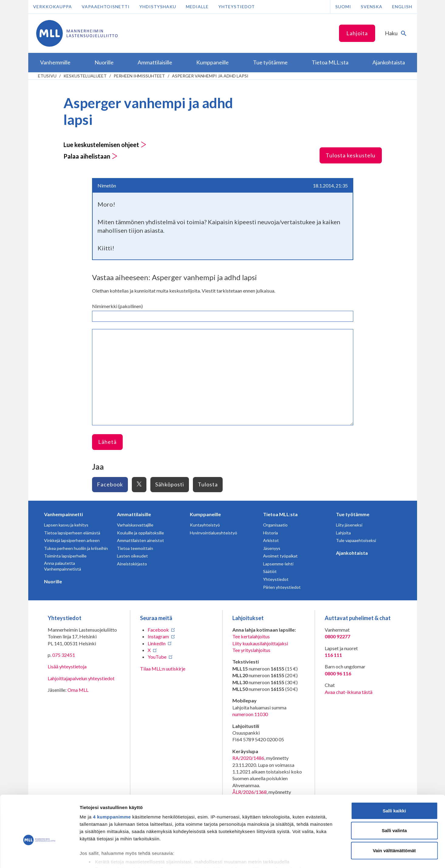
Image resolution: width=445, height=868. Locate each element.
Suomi (343, 7)
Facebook (110, 484)
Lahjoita (357, 33)
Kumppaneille (205, 514)
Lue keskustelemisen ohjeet (105, 145)
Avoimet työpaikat (280, 556)
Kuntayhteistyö (205, 525)
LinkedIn (157, 643)
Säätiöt (270, 571)
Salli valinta (394, 795)
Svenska (372, 7)
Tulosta (208, 484)
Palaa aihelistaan (91, 156)
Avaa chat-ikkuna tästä (349, 692)
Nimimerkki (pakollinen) (117, 306)
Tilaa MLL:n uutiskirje (163, 669)
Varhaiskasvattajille (135, 525)
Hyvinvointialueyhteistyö (214, 533)
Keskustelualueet (85, 76)
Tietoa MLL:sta (280, 514)
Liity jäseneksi (349, 525)
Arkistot (271, 540)
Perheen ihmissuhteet (139, 76)
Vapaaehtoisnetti (106, 7)
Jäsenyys (272, 548)
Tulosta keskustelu (351, 155)
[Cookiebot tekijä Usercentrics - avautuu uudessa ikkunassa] (39, 856)
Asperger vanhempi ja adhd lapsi (210, 76)
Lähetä (107, 442)
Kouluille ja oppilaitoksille (140, 533)
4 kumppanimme (112, 781)
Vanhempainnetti (63, 514)
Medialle (197, 7)
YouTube (157, 657)
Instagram (158, 636)
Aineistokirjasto (132, 564)
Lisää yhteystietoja (67, 666)
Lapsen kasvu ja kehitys (66, 525)
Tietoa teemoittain (135, 548)
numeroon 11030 (250, 714)
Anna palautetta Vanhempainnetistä (63, 566)
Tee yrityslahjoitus (251, 650)
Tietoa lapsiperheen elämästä (72, 533)
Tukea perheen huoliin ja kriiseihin (76, 548)
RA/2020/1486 (248, 758)
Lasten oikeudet (132, 556)
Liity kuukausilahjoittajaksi (260, 643)
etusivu (47, 76)
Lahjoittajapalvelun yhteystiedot (81, 678)
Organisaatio (275, 525)
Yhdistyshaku (158, 7)
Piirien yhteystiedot (282, 587)
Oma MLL (78, 690)
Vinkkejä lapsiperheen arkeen (72, 540)
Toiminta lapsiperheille (65, 556)
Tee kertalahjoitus (251, 636)
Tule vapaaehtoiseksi (356, 540)
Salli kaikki (394, 775)
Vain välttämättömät (394, 815)
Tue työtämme (353, 514)
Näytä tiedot (325, 856)
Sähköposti (170, 484)
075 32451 (64, 655)
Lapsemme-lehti (278, 564)
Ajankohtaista (352, 553)
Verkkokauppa (53, 7)
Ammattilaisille (134, 514)
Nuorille (53, 581)
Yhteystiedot (237, 7)
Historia (270, 533)
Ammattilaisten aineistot (140, 540)
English (402, 7)
